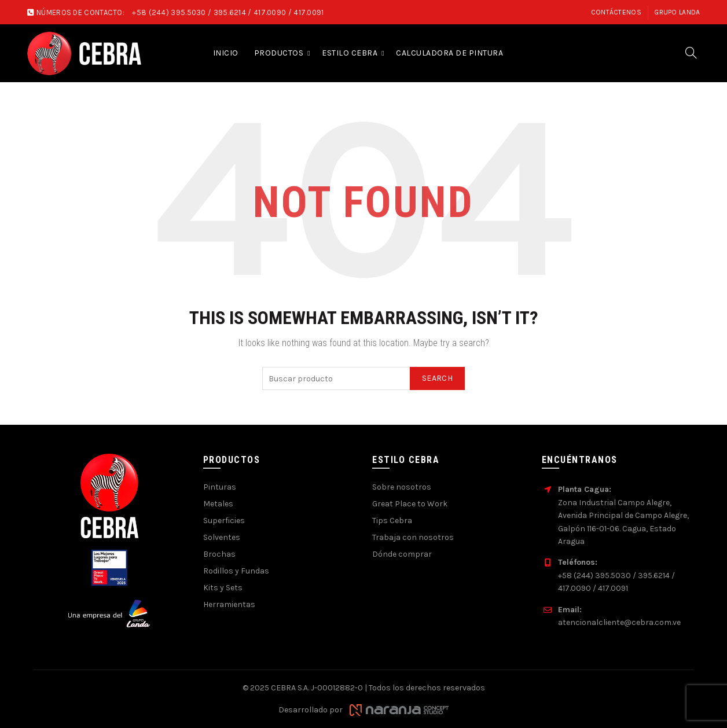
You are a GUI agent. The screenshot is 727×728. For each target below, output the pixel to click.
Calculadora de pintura (449, 53)
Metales (218, 504)
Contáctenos (616, 12)
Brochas (219, 554)
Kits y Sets (223, 588)
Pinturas (220, 487)
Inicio (226, 53)
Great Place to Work (410, 504)
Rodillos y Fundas (236, 571)
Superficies (224, 521)
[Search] (691, 53)
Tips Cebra (392, 521)
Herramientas (229, 604)
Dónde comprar (402, 554)
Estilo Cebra (350, 53)
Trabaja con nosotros (413, 537)
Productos (279, 53)
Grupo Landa (677, 12)
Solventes (222, 537)
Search (437, 378)
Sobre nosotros (402, 487)
